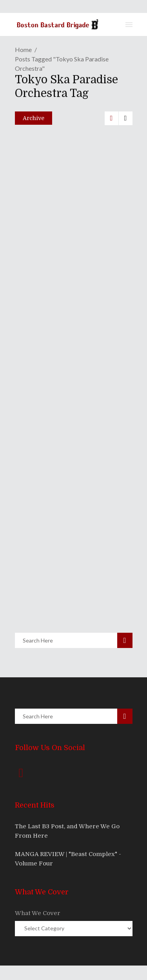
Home (23, 49)
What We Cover (38, 913)
